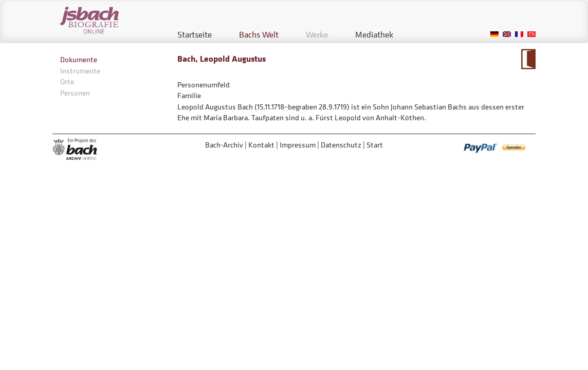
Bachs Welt (259, 34)
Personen (75, 93)
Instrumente (80, 71)
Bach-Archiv (224, 145)
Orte (67, 81)
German (494, 34)
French (519, 34)
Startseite (195, 34)
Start (375, 145)
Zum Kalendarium (528, 59)
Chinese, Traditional (531, 34)
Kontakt (261, 145)
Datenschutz (341, 145)
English (507, 34)
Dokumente (79, 59)
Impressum (298, 145)
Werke (317, 34)
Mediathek (374, 34)
